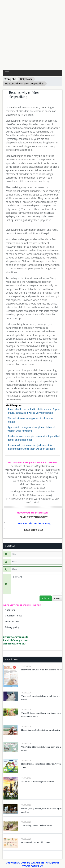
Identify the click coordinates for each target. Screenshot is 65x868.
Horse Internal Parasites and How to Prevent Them (41, 766)
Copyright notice (14, 616)
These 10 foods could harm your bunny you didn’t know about (41, 715)
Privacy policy (12, 627)
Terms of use (12, 621)
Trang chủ (10, 79)
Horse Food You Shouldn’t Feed (36, 842)
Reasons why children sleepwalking (24, 84)
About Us (10, 610)
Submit (46, 598)
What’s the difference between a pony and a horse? (41, 749)
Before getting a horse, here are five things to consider (42, 810)
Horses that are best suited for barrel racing (41, 730)
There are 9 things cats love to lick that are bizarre (40, 698)
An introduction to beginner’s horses (38, 781)
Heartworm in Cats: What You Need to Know (42, 670)
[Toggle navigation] (7, 73)
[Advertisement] (32, 35)
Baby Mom (26, 79)
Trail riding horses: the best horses (37, 825)
